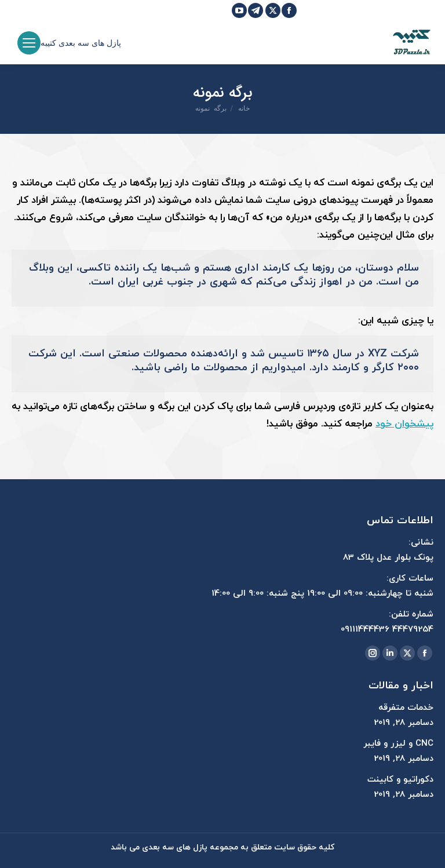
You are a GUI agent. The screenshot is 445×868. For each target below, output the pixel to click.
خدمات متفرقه (406, 708)
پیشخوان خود (404, 424)
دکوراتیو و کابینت (400, 780)
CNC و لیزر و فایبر (398, 744)
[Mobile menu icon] (29, 43)
